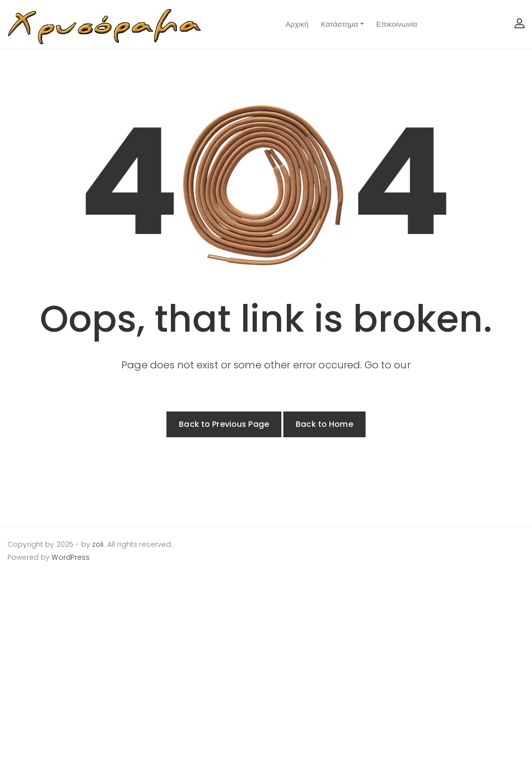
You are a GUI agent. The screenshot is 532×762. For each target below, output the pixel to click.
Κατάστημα (340, 24)
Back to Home (324, 424)
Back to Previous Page (224, 424)
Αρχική (297, 24)
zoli (98, 544)
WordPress (71, 557)
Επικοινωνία (397, 24)
